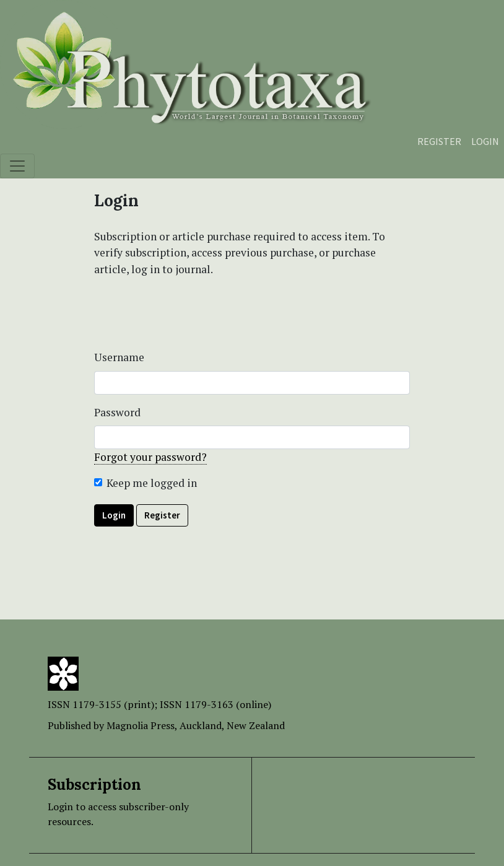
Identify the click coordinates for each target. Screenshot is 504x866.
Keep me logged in (152, 483)
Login (485, 141)
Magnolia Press (141, 725)
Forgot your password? (150, 457)
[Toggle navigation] (17, 166)
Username (119, 357)
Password (117, 412)
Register (439, 141)
